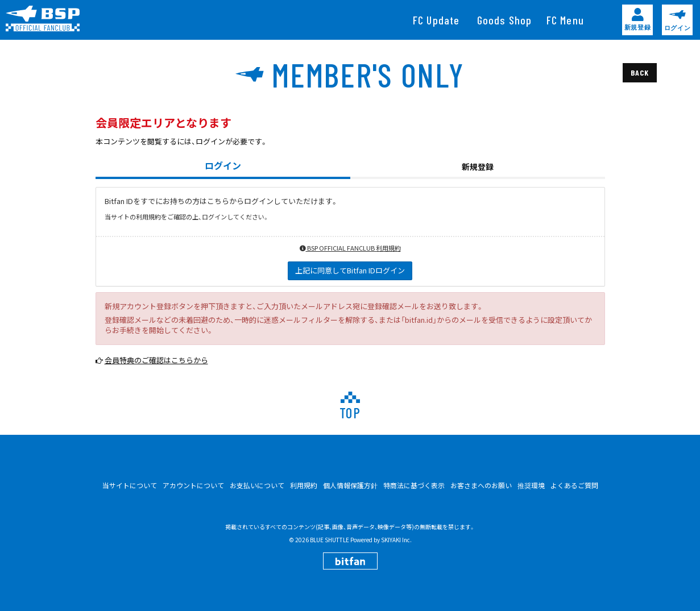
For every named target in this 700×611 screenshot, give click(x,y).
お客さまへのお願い (481, 485)
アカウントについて (193, 485)
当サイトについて (130, 485)
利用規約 (304, 485)
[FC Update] (436, 20)
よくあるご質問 (574, 485)
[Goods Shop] (505, 20)
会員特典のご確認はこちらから (156, 360)
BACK (639, 72)
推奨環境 (531, 485)
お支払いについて (257, 485)
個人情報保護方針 (350, 485)
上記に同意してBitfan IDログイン (350, 270)
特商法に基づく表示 (414, 485)
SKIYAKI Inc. (396, 540)
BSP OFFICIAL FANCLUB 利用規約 (350, 248)
